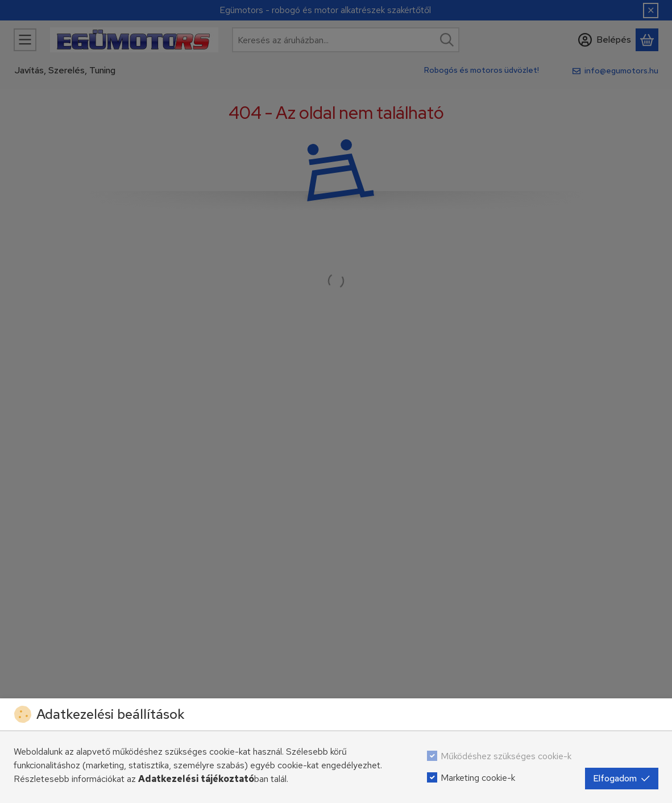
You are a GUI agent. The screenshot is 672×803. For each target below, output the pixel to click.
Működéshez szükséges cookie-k (506, 756)
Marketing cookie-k (478, 778)
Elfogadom (622, 778)
